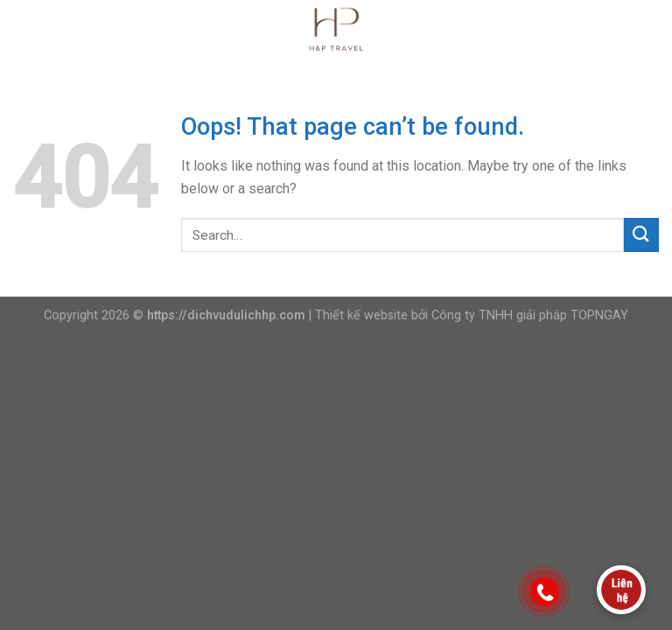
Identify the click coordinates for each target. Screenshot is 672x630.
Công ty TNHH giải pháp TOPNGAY (530, 315)
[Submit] (641, 235)
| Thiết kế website (358, 315)
